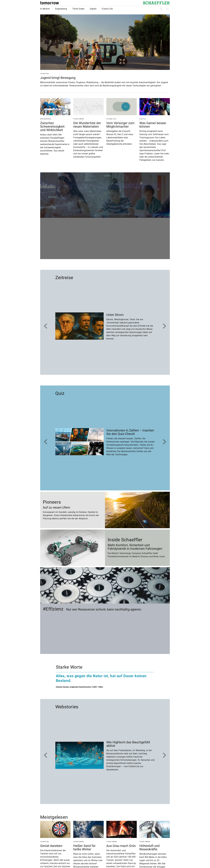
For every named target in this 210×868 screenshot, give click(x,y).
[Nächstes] (164, 326)
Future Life (107, 9)
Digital (93, 9)
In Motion (45, 9)
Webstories (67, 707)
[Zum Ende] (46, 326)
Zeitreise (64, 278)
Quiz (60, 393)
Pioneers (52, 502)
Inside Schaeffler (125, 540)
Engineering (61, 9)
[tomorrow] (50, 3)
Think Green (78, 9)
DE (168, 9)
